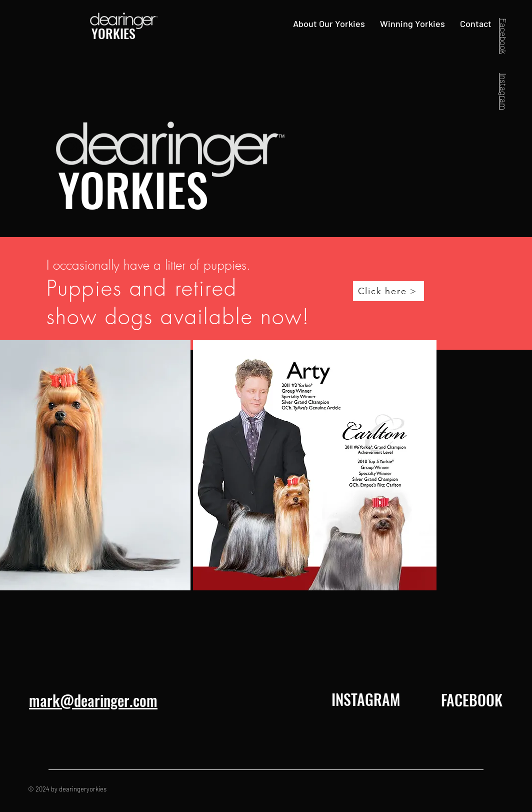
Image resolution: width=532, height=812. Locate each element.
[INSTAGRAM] (365, 699)
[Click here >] (388, 291)
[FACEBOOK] (471, 700)
